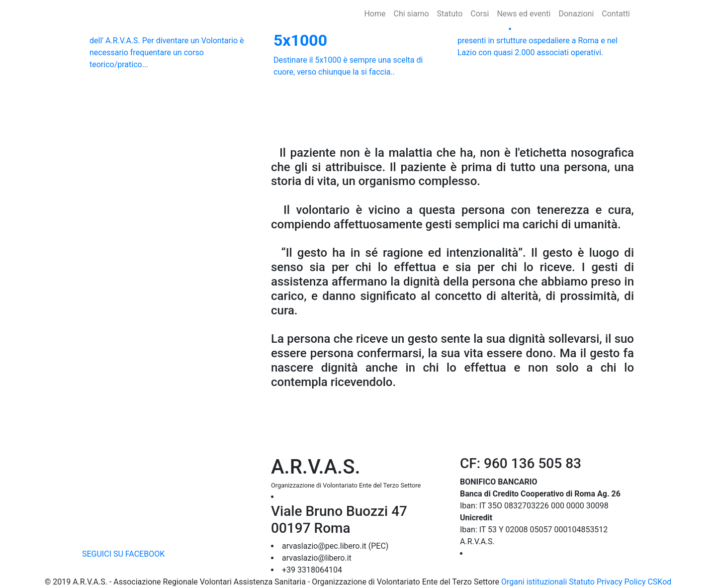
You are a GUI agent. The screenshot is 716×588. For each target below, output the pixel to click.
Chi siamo (411, 14)
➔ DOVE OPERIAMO (506, 553)
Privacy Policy (621, 582)
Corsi (480, 14)
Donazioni (576, 14)
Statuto (450, 14)
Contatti (616, 14)
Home (377, 13)
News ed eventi (524, 14)
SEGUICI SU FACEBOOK (123, 554)
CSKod (659, 582)
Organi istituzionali (534, 582)
